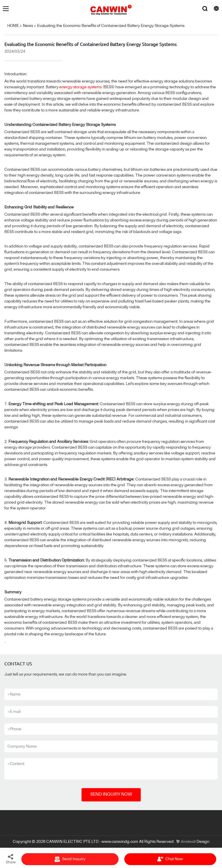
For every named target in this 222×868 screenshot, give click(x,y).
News (28, 26)
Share (11, 859)
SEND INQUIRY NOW (111, 794)
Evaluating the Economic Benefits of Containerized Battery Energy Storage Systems (111, 26)
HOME (13, 26)
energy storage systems (81, 87)
